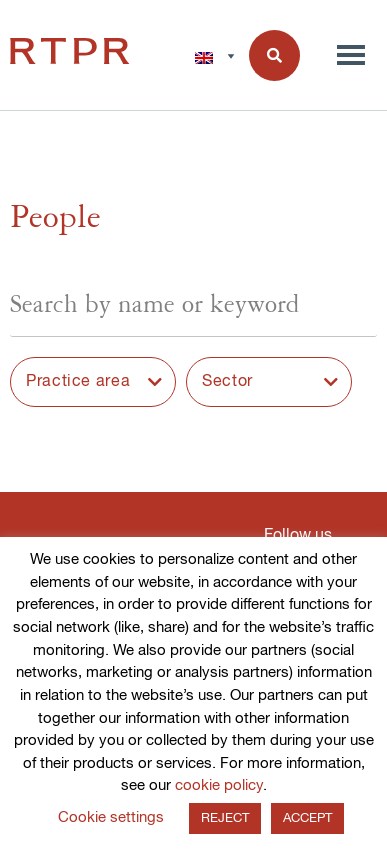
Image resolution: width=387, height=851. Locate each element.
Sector (227, 382)
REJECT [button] (225, 818)
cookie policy (219, 785)
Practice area (78, 382)
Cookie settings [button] (111, 817)
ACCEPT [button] (307, 818)
